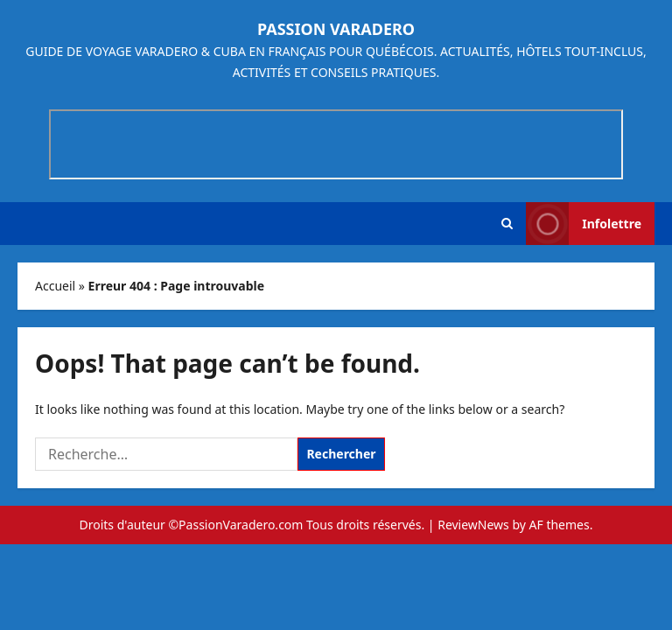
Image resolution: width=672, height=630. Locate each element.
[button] (507, 224)
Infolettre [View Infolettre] (584, 224)
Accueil (55, 286)
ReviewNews (473, 525)
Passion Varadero (336, 29)
